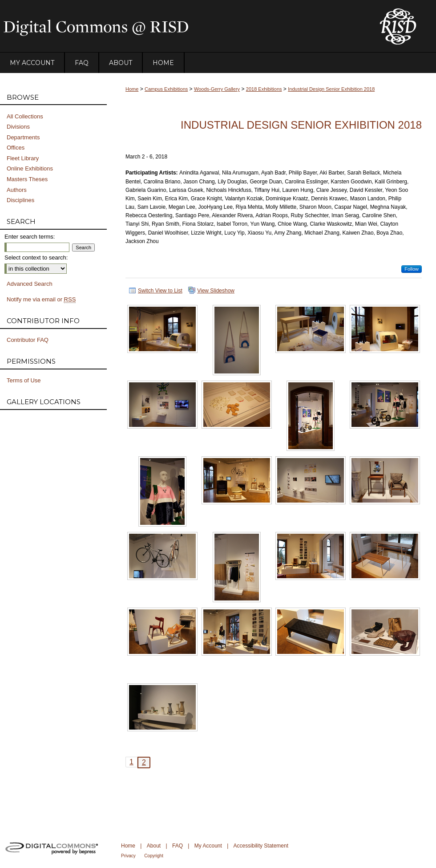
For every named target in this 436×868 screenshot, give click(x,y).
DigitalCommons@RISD (182, 26)
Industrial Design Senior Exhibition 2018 (331, 89)
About (154, 846)
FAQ (178, 846)
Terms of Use (24, 380)
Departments (23, 137)
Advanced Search (30, 284)
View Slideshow (216, 291)
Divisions (18, 127)
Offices (16, 148)
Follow (412, 269)
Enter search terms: (30, 237)
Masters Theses (27, 179)
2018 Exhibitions (264, 89)
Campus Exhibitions (166, 89)
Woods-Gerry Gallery (217, 89)
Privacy (128, 856)
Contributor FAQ (28, 340)
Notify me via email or (41, 300)
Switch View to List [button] (160, 291)
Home (132, 89)
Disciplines (20, 200)
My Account (208, 846)
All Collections (25, 116)
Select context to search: (36, 258)
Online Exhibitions (30, 168)
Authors (17, 190)
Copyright (154, 856)
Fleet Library (23, 158)
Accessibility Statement (261, 846)
